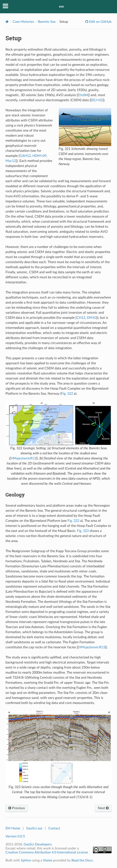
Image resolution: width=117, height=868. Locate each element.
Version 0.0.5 (15, 836)
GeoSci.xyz (34, 828)
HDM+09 (39, 156)
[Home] (7, 22)
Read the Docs (82, 860)
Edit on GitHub (100, 22)
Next (103, 808)
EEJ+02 (97, 100)
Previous (17, 808)
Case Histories (23, 22)
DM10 (92, 318)
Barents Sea (47, 22)
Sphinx (26, 860)
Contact (54, 828)
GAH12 (25, 156)
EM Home (13, 828)
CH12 (81, 318)
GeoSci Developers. (38, 844)
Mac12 (11, 161)
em (61, 7)
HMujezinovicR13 (23, 458)
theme (48, 860)
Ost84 (83, 95)
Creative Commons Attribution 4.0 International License (47, 852)
